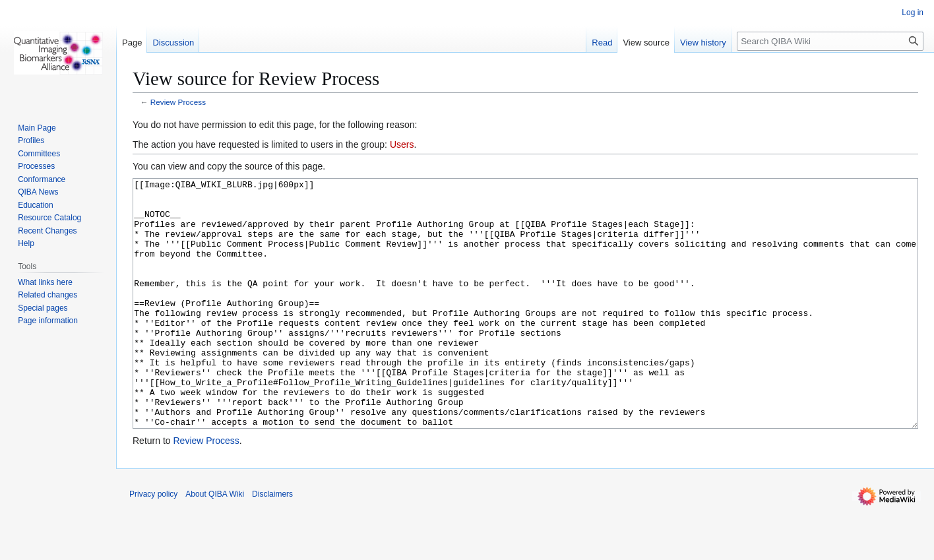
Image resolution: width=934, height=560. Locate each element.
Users (402, 144)
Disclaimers (272, 544)
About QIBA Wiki (215, 544)
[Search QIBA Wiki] (830, 41)
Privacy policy (153, 544)
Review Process (178, 102)
